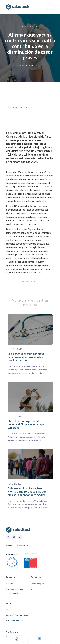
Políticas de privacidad (15, 620)
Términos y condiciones (16, 610)
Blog (33, 589)
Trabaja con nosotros (15, 589)
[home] (22, 7)
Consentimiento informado (17, 615)
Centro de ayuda (38, 584)
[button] (50, 7)
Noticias (9, 584)
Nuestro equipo (12, 593)
